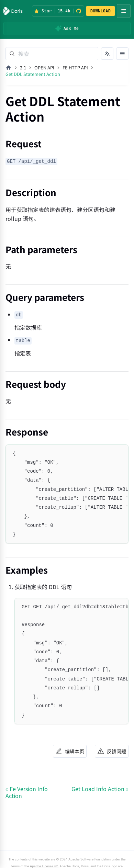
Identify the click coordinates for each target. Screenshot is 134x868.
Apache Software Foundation (90, 859)
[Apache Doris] (13, 11)
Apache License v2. (44, 866)
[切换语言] (107, 54)
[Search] (52, 54)
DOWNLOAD (101, 11)
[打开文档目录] (122, 54)
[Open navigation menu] (124, 11)
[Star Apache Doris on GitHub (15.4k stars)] (58, 11)
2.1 (23, 67)
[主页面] (9, 68)
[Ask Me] (67, 29)
